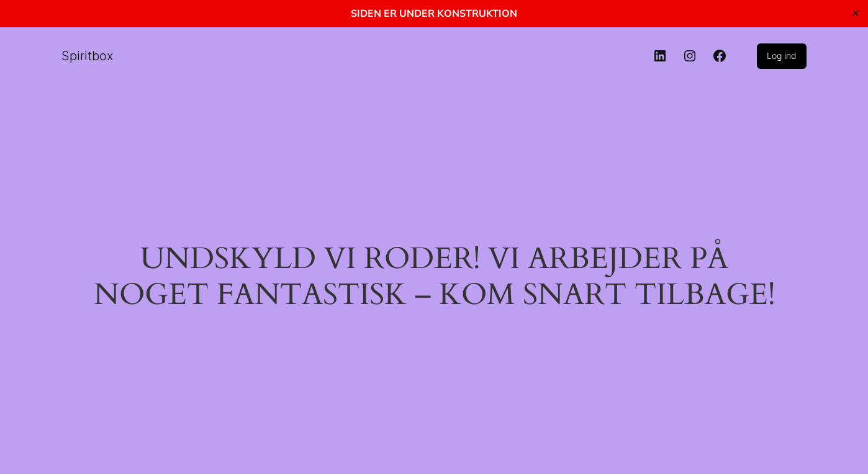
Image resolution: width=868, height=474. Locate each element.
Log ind (782, 56)
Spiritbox (88, 56)
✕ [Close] (855, 13)
